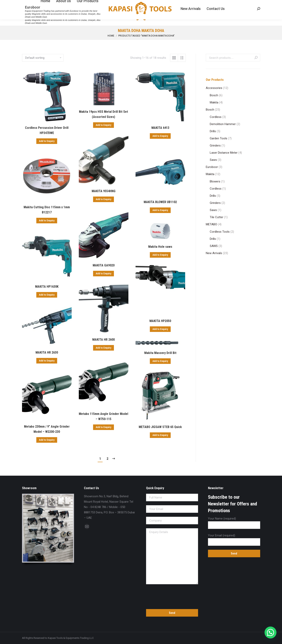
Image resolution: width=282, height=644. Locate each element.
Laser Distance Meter (224, 153)
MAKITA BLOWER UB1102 (160, 202)
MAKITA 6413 (160, 128)
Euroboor (212, 167)
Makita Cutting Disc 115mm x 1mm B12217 (47, 210)
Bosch (214, 95)
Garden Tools (218, 138)
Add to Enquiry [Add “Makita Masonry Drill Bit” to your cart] (160, 361)
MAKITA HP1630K (47, 287)
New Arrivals (214, 253)
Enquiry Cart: (248, 4)
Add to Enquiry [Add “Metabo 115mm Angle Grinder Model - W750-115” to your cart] (103, 427)
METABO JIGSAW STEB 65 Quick (160, 427)
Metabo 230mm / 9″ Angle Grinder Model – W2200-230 (47, 429)
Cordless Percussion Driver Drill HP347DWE (47, 130)
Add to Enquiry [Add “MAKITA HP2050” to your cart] (160, 329)
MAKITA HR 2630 (47, 352)
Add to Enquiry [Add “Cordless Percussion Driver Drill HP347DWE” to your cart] (47, 141)
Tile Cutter (217, 217)
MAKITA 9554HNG (104, 191)
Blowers (215, 181)
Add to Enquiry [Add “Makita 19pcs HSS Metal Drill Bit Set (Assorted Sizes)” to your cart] (103, 125)
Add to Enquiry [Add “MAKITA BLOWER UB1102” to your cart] (160, 210)
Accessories (214, 88)
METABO (211, 224)
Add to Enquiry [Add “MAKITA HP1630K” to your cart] (47, 295)
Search (256, 58)
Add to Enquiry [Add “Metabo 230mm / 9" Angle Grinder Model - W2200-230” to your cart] (47, 440)
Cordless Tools (220, 232)
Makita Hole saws (160, 247)
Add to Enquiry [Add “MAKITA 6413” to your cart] (160, 136)
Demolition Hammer (223, 124)
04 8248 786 (31, 4)
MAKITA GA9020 (104, 265)
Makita (214, 102)
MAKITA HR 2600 (103, 340)
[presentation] (172, 596)
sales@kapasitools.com (60, 4)
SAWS (214, 246)
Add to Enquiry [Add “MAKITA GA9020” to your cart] (103, 274)
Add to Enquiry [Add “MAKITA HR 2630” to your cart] (47, 361)
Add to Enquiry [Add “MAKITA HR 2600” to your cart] (103, 348)
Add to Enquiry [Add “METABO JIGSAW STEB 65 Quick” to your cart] (160, 435)
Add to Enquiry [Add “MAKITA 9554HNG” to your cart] (103, 199)
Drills (213, 131)
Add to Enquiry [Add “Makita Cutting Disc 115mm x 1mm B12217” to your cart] (47, 221)
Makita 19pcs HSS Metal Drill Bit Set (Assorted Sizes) (103, 114)
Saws (213, 160)
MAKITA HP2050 (160, 321)
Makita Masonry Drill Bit (160, 353)
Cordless (216, 117)
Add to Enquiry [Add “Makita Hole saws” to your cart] (160, 255)
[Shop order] (43, 58)
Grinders (215, 146)
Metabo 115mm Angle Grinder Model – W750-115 (103, 416)
